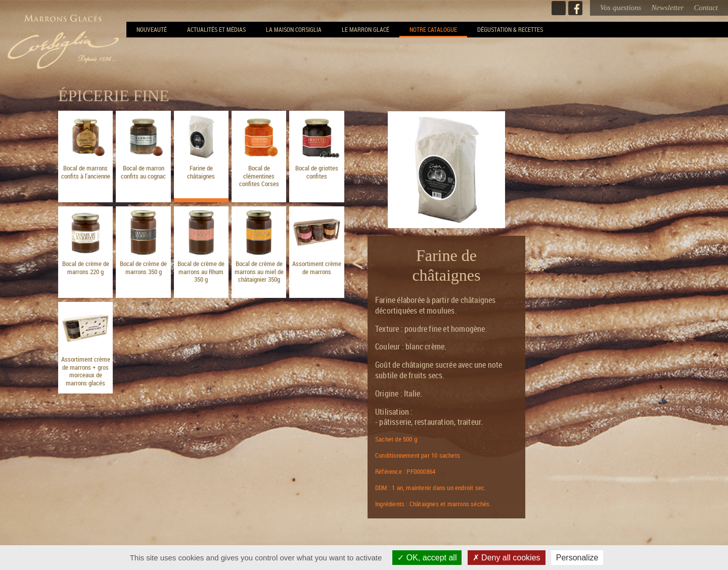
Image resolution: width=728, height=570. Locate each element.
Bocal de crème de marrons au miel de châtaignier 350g (259, 271)
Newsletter (667, 8)
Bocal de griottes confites (317, 172)
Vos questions (621, 8)
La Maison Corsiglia (294, 29)
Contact (706, 8)
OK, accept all (427, 558)
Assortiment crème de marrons (317, 268)
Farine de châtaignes (201, 172)
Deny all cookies (507, 558)
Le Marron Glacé (366, 29)
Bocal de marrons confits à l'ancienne (86, 172)
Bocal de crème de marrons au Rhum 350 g (201, 271)
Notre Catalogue (433, 29)
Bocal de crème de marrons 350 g (143, 268)
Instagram (559, 8)
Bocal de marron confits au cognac (143, 172)
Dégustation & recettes (510, 29)
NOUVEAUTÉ (152, 29)
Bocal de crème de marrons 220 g (86, 268)
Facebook (575, 8)
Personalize (577, 558)
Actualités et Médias (216, 29)
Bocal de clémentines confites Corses (259, 176)
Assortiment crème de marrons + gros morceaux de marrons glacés (86, 371)
